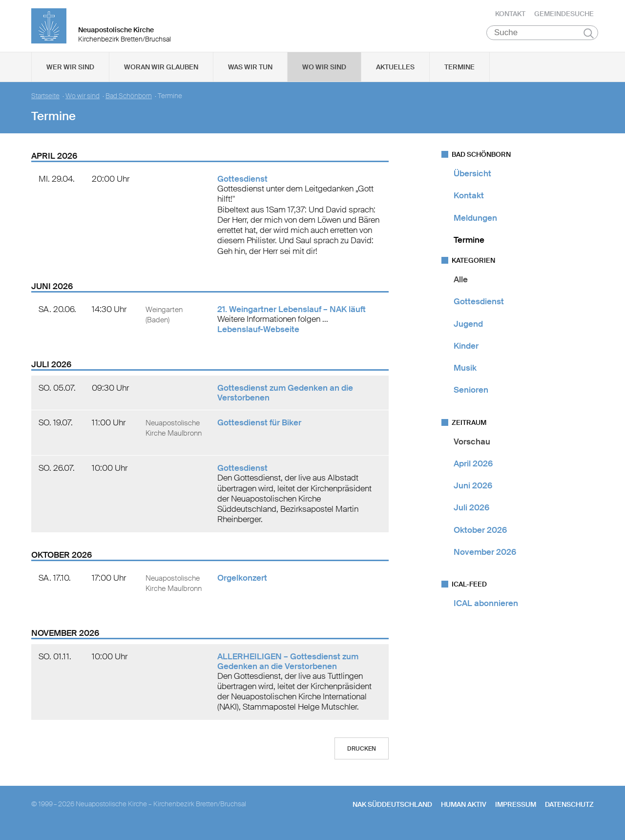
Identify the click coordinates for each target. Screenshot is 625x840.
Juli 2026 (471, 514)
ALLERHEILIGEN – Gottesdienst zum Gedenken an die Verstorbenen (288, 668)
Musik (465, 375)
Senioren (471, 397)
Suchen (589, 40)
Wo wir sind (324, 74)
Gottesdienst (242, 186)
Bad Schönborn (129, 103)
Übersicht (472, 180)
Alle (461, 286)
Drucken (362, 756)
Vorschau (472, 448)
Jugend (468, 331)
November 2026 (485, 559)
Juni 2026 (473, 492)
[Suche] (542, 40)
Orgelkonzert (242, 585)
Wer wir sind (70, 74)
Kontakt (510, 17)
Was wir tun (250, 74)
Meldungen (475, 225)
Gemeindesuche (564, 17)
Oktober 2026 (480, 537)
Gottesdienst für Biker (259, 429)
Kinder (466, 353)
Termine (459, 74)
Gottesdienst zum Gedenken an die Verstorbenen (285, 399)
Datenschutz (569, 811)
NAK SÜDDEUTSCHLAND (392, 811)
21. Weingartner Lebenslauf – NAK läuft (292, 316)
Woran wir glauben (161, 74)
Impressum (516, 811)
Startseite (45, 103)
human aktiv (464, 811)
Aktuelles (395, 74)
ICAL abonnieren (486, 610)
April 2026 (473, 470)
